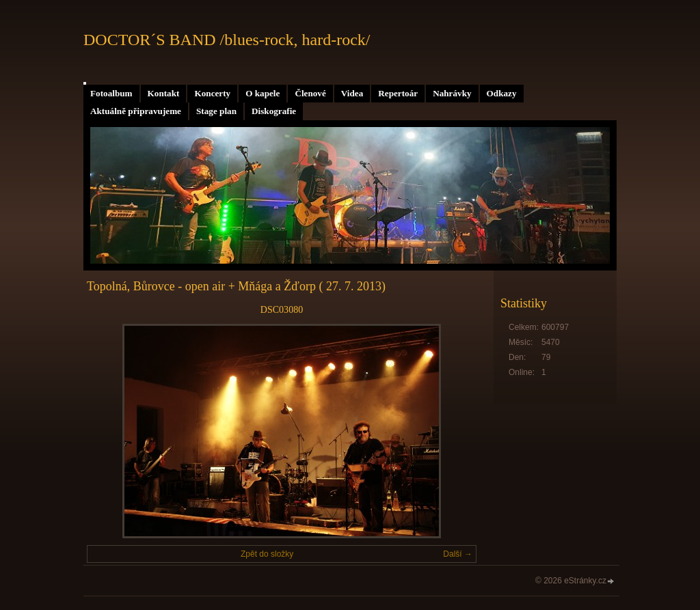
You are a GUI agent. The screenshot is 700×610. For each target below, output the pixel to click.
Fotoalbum (111, 93)
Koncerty (212, 93)
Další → (458, 554)
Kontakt (164, 93)
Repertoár (398, 93)
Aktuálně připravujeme (136, 111)
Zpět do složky (267, 554)
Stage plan (216, 111)
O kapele (262, 93)
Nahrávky (452, 93)
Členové (310, 93)
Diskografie (274, 111)
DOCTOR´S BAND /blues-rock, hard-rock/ (227, 40)
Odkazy (502, 93)
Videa (352, 93)
